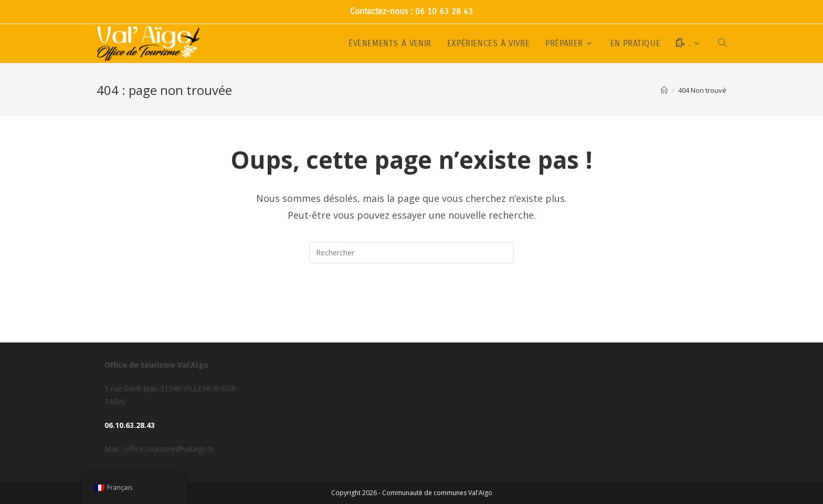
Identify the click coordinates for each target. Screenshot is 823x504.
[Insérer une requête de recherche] (411, 253)
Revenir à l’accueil (412, 305)
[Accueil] (664, 90)
